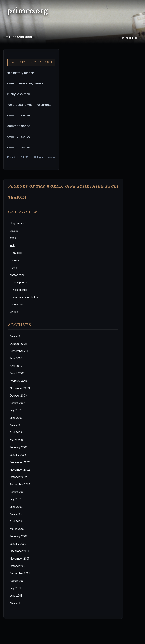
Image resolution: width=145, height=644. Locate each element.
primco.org (27, 11)
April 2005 (16, 366)
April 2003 (16, 433)
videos (14, 312)
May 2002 (16, 514)
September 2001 (20, 573)
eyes (13, 238)
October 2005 (18, 344)
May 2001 (16, 603)
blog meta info (18, 223)
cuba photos (20, 282)
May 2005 (16, 358)
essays (14, 231)
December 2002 (20, 462)
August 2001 (17, 581)
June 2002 (16, 507)
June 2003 (16, 418)
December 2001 (19, 551)
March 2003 (17, 440)
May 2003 (16, 425)
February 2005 (19, 381)
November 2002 (20, 470)
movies (14, 260)
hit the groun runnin (19, 37)
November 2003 (20, 388)
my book (18, 253)
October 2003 (18, 396)
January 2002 (18, 544)
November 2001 (19, 559)
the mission (17, 304)
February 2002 (19, 536)
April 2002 (16, 521)
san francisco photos (25, 297)
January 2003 (18, 455)
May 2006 (16, 336)
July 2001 (15, 588)
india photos (20, 290)
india (12, 246)
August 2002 (17, 492)
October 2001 (18, 566)
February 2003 (19, 447)
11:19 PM (23, 157)
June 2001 (16, 596)
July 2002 (16, 499)
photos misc (17, 275)
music (13, 268)
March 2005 (17, 373)
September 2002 (20, 485)
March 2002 (17, 529)
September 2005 (20, 351)
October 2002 (18, 477)
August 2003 (17, 403)
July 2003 (16, 410)
